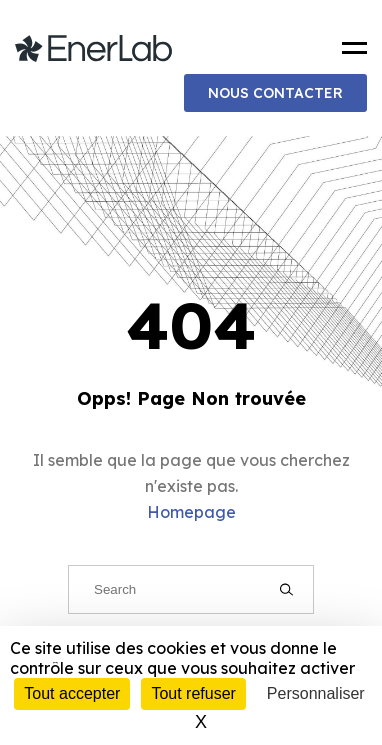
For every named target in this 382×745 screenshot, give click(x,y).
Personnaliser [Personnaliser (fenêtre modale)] (316, 693)
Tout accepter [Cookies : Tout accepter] (72, 693)
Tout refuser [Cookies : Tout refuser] (193, 693)
